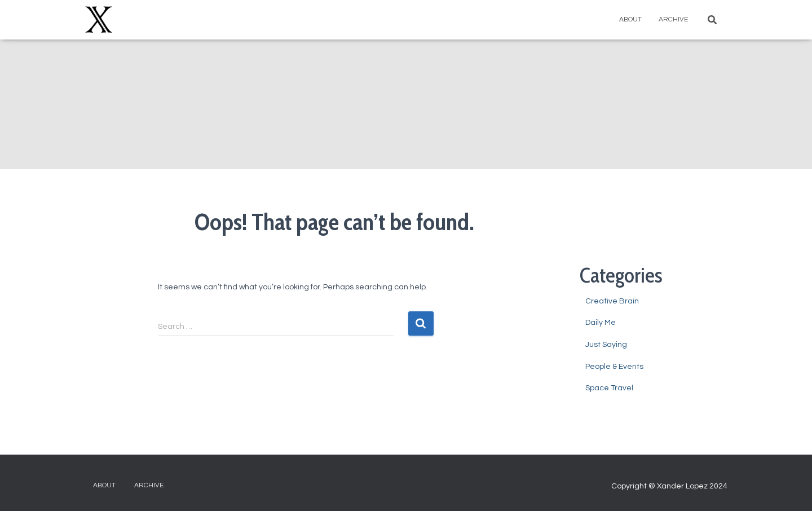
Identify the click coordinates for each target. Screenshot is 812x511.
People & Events (614, 367)
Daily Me (601, 323)
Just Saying (606, 345)
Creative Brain (612, 301)
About (630, 19)
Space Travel (609, 388)
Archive (673, 19)
